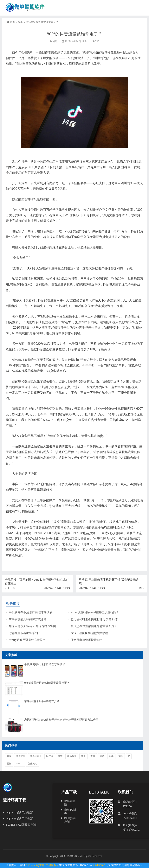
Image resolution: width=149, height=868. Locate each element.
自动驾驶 (72, 756)
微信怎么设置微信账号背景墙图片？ (94, 626)
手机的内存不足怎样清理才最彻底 (31, 612)
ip (129, 756)
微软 (60, 756)
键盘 (121, 756)
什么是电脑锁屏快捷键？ (87, 640)
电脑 (9, 756)
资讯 (20, 22)
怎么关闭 (32, 764)
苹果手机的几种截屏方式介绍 (28, 619)
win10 (19, 764)
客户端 (50, 756)
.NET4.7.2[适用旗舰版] (19, 813)
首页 (11, 22)
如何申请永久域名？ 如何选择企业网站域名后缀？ (41, 626)
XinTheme (99, 865)
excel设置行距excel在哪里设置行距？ (95, 612)
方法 (102, 756)
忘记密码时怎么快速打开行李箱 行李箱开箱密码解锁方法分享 (61, 720)
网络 (111, 756)
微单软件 (21, 756)
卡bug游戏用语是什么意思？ (27, 640)
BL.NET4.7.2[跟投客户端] (21, 825)
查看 (93, 756)
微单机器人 (36, 756)
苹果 (83, 756)
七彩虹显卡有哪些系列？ (25, 633)
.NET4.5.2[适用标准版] (19, 819)
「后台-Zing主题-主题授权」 (42, 865)
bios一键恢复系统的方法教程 (89, 633)
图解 (9, 764)
